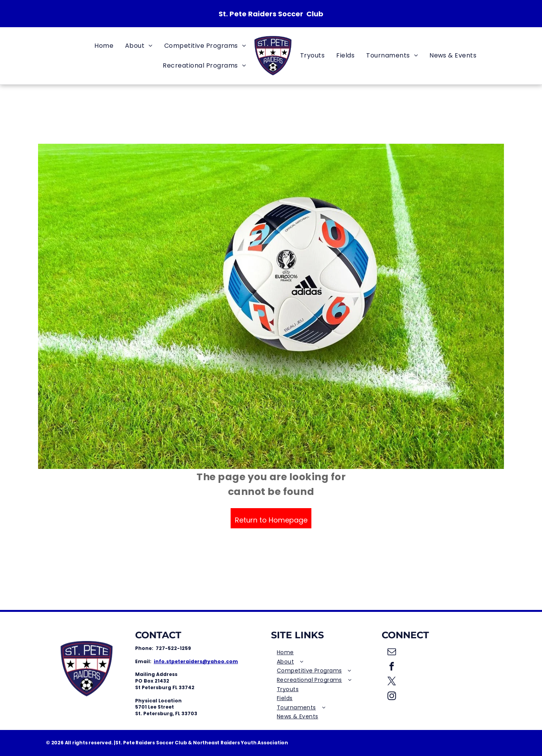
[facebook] (392, 667)
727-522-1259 (173, 648)
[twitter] (392, 682)
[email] (392, 653)
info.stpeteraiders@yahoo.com (196, 661)
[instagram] (392, 697)
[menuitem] (104, 46)
